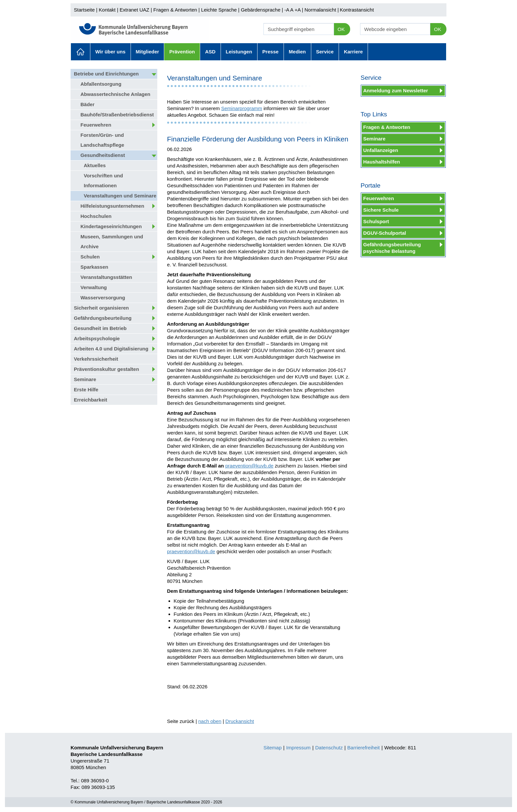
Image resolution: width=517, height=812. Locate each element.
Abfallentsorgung (101, 84)
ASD (210, 52)
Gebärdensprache (260, 10)
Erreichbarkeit (91, 400)
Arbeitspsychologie (97, 338)
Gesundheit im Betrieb (100, 328)
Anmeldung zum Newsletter (396, 90)
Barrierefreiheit (363, 748)
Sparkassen (94, 267)
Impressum (298, 748)
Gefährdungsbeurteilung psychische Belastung (392, 248)
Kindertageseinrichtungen (111, 226)
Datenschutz (329, 748)
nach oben (210, 721)
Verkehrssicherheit (96, 359)
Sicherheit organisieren (101, 308)
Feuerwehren (96, 125)
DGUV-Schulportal (385, 233)
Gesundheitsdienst (103, 155)
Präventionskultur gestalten (106, 369)
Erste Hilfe (86, 390)
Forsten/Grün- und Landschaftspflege (102, 140)
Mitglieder (148, 52)
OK (341, 29)
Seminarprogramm (242, 108)
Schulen (90, 257)
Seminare (85, 379)
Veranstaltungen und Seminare (120, 196)
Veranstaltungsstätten (106, 277)
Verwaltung (94, 287)
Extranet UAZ (135, 10)
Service (325, 52)
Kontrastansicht (357, 10)
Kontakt (107, 10)
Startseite (84, 10)
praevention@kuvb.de (249, 466)
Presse (271, 52)
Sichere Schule (381, 210)
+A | (298, 10)
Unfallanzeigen (381, 150)
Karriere (353, 52)
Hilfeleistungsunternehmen (112, 206)
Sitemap (273, 748)
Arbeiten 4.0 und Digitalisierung (111, 349)
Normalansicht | (321, 10)
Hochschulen (96, 216)
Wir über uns (110, 52)
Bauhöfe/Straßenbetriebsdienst (117, 115)
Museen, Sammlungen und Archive (112, 241)
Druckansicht (240, 721)
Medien (297, 52)
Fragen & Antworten (175, 10)
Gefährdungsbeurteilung (103, 318)
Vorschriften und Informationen (103, 180)
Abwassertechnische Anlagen (115, 94)
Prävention (182, 52)
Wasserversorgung (103, 298)
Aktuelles (80, 52)
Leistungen (239, 52)
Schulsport (376, 221)
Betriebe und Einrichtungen (106, 74)
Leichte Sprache (219, 10)
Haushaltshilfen (382, 162)
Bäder (88, 104)
